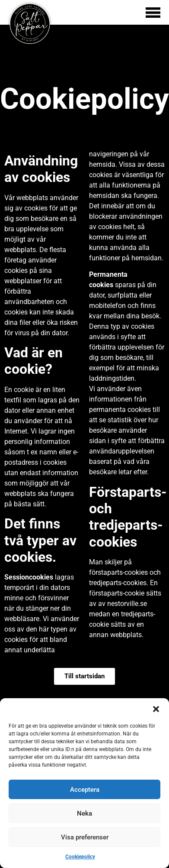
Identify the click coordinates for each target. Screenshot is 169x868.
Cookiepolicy (80, 857)
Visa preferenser (85, 837)
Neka (84, 813)
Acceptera (85, 790)
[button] (156, 709)
